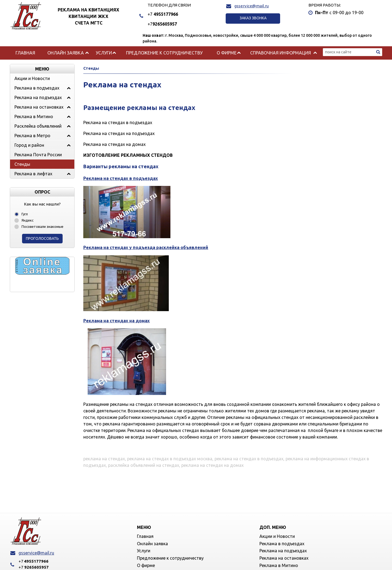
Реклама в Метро (32, 136)
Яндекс (27, 220)
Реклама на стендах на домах (117, 321)
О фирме (227, 53)
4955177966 (163, 14)
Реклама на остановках (39, 107)
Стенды (22, 164)
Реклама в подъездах (37, 88)
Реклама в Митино (34, 117)
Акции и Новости (32, 78)
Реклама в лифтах (33, 174)
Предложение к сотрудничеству (164, 53)
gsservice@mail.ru (252, 6)
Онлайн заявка (66, 53)
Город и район (29, 145)
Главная (25, 53)
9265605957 (162, 24)
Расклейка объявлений (38, 126)
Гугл (25, 214)
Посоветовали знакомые (42, 226)
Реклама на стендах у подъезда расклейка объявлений (146, 247)
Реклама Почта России (38, 155)
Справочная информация (281, 53)
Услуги (104, 53)
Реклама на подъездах (38, 97)
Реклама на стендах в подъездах (121, 178)
